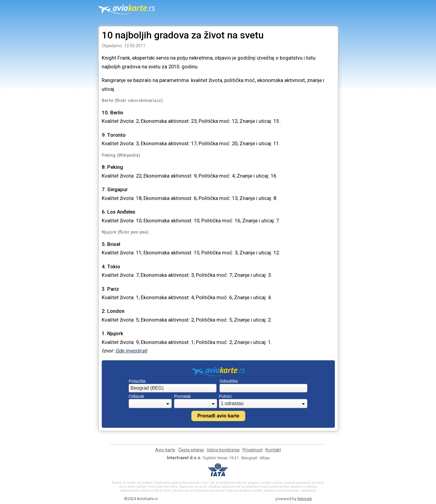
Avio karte (165, 450)
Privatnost (253, 450)
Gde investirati (131, 351)
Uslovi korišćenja (223, 450)
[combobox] (173, 388)
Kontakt (273, 450)
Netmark (305, 499)
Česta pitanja (191, 450)
